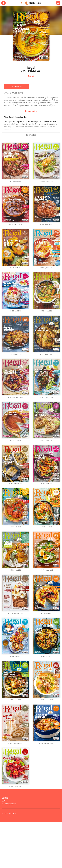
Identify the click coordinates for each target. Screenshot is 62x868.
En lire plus (31, 135)
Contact (5, 841)
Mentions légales (9, 846)
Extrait (31, 76)
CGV (4, 843)
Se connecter (16, 86)
